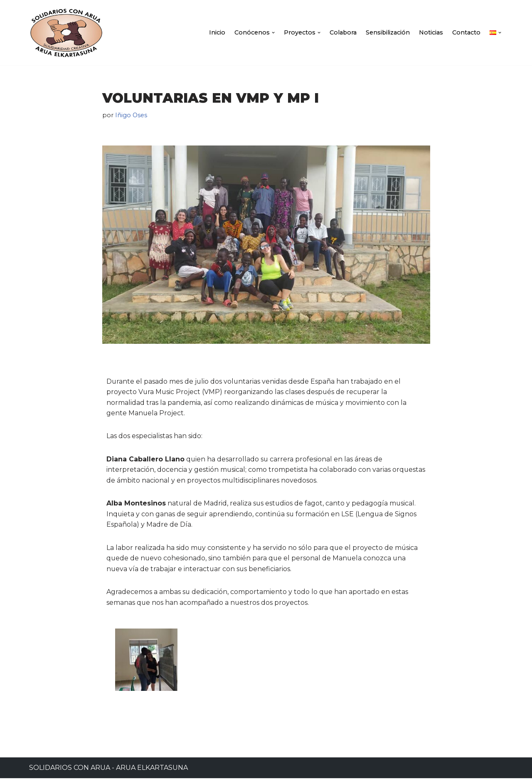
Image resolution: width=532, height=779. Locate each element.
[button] (272, 33)
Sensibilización (388, 32)
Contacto (466, 32)
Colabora (342, 32)
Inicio (216, 32)
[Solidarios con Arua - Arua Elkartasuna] (66, 33)
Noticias (431, 32)
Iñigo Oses (131, 115)
